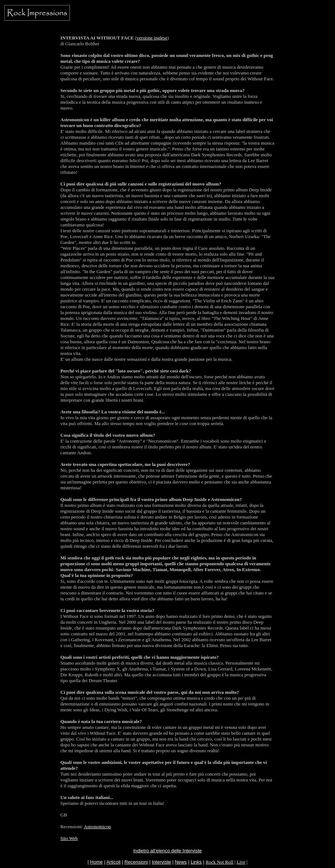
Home (97, 862)
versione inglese (152, 38)
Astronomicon (97, 827)
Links (196, 862)
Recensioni (136, 862)
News (181, 862)
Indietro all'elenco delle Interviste (167, 851)
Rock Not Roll (219, 862)
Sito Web (69, 838)
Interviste (161, 862)
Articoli (113, 862)
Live (241, 862)
